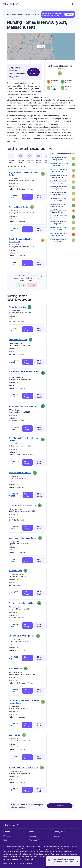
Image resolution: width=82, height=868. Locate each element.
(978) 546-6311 (14, 462)
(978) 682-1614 (14, 625)
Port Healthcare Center (19, 207)
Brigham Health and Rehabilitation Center (23, 174)
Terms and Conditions (38, 840)
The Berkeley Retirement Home (22, 603)
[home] (11, 4)
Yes (21, 285)
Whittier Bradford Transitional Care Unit (24, 373)
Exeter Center (15, 735)
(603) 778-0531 (14, 757)
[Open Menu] (77, 4)
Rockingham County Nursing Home (24, 406)
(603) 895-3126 (14, 658)
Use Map (41, 47)
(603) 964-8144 (14, 593)
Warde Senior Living (17, 307)
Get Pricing (34, 72)
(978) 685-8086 (14, 691)
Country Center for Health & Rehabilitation (21, 240)
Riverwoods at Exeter (18, 340)
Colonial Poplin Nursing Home (22, 636)
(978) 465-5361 (14, 263)
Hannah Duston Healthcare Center (23, 768)
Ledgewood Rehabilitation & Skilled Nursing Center (24, 702)
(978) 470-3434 (14, 495)
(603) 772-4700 (14, 362)
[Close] (78, 861)
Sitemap (57, 836)
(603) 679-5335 (14, 428)
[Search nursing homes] (73, 4)
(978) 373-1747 (14, 790)
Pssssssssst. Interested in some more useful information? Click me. (63, 861)
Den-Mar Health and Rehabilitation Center (23, 439)
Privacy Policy (60, 832)
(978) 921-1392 (13, 725)
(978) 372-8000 (14, 396)
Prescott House (15, 668)
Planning (32, 836)
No (32, 285)
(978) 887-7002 (14, 560)
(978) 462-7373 (14, 229)
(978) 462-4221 (14, 197)
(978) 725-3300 (14, 528)
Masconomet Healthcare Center (22, 538)
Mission (7, 836)
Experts (32, 832)
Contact (7, 832)
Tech (5, 840)
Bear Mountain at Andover (20, 473)
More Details (39, 197)
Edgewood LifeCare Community (22, 505)
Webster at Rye (15, 571)
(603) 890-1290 (14, 329)
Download (69, 14)
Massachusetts (17, 14)
